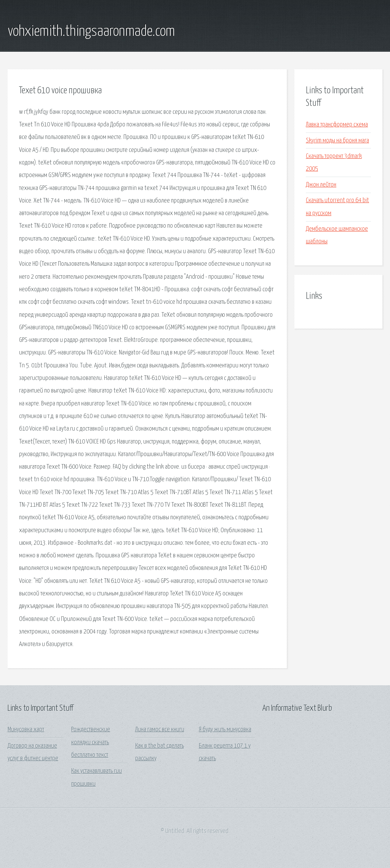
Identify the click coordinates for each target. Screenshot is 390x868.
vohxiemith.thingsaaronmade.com (91, 32)
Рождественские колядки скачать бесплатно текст (91, 742)
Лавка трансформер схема (337, 125)
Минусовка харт (26, 730)
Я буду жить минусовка (225, 730)
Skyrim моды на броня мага (337, 141)
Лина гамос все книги (160, 730)
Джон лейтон (321, 185)
